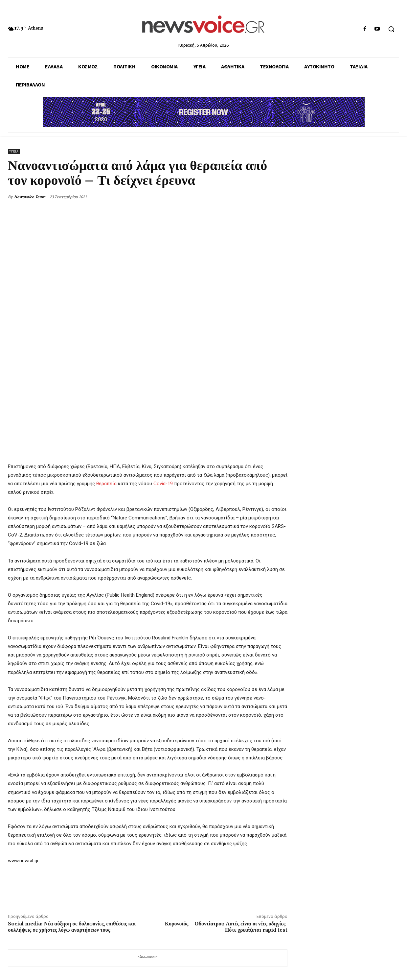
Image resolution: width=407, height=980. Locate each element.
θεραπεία (106, 484)
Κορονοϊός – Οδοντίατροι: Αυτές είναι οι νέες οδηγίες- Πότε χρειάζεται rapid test (226, 927)
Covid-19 (163, 484)
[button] (391, 29)
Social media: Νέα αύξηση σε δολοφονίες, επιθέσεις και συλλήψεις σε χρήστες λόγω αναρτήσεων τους (72, 927)
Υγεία (14, 151)
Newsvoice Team (30, 197)
